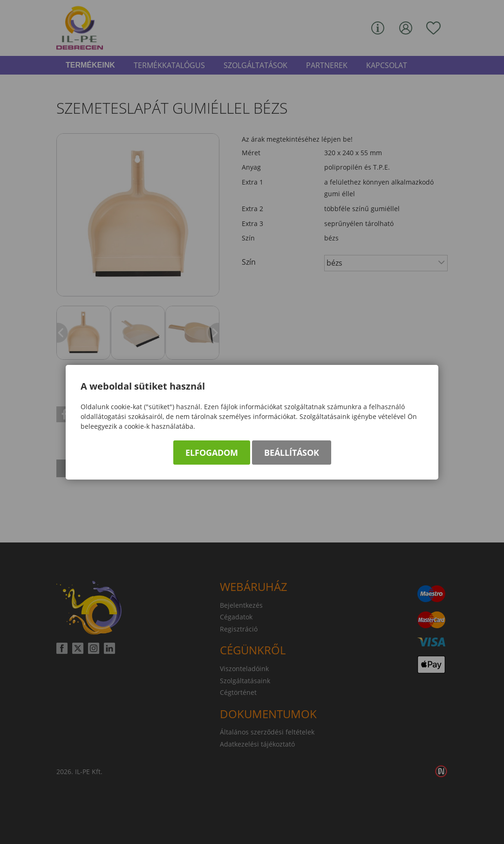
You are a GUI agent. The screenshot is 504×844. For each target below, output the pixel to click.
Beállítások (292, 453)
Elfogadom (212, 453)
